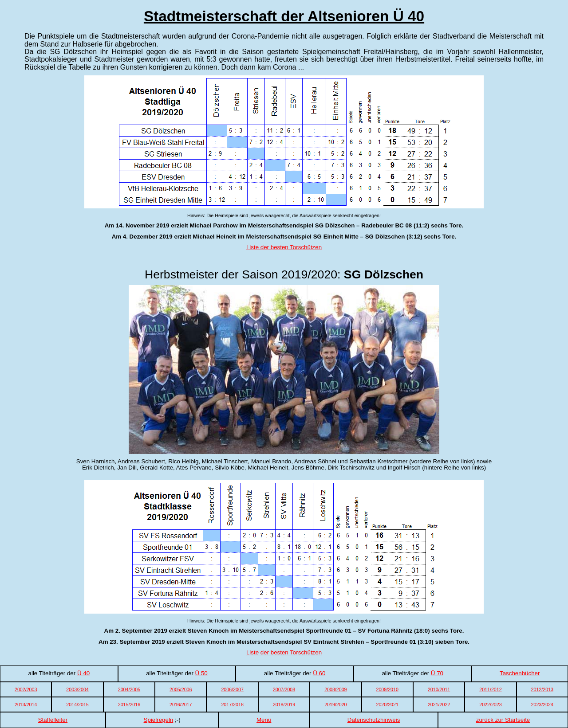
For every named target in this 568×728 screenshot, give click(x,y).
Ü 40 (83, 673)
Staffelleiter (53, 720)
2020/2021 (387, 705)
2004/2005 (129, 689)
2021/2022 (439, 705)
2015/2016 (129, 705)
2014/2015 (77, 705)
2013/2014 (26, 705)
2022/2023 (490, 705)
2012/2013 (542, 689)
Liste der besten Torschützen (284, 247)
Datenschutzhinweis (374, 720)
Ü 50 (201, 673)
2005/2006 (181, 689)
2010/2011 (439, 689)
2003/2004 (77, 689)
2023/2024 (542, 705)
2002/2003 (26, 689)
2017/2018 (232, 705)
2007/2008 (284, 689)
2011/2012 (490, 689)
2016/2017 (181, 705)
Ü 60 (319, 673)
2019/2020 (335, 705)
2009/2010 (387, 689)
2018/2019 (284, 705)
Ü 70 (437, 673)
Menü (264, 720)
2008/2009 (335, 689)
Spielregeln (159, 720)
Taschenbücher (520, 673)
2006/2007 (232, 689)
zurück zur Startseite (503, 720)
